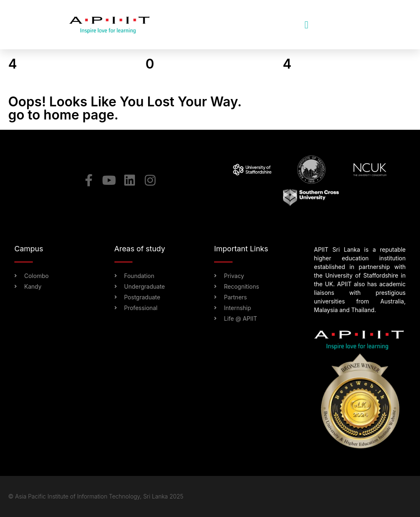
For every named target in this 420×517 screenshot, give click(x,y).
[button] (306, 25)
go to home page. (63, 115)
